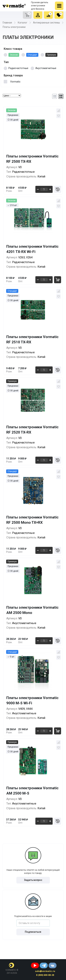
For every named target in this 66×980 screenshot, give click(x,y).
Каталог (23, 23)
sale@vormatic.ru (45, 971)
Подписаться (33, 932)
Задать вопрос (33, 880)
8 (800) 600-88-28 (45, 975)
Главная (7, 23)
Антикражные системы (46, 23)
